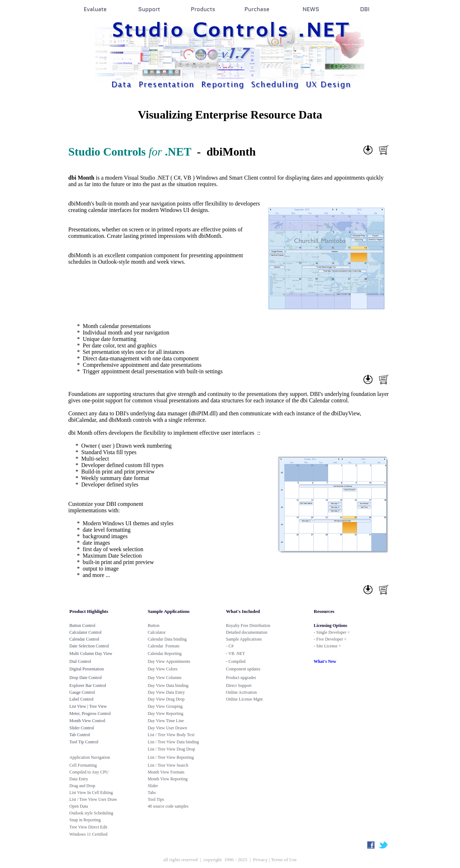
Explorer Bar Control (88, 685)
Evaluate (95, 9)
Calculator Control (86, 632)
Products (203, 9)
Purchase (257, 9)
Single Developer (331, 632)
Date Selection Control (89, 646)
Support (149, 9)
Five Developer (330, 639)
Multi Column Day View (91, 654)
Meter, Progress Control (90, 714)
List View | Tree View (88, 706)
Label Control (81, 699)
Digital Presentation (87, 669)
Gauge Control (82, 692)
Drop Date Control (86, 678)
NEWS (311, 9)
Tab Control (80, 735)
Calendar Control (84, 639)
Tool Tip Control (84, 742)
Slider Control (82, 728)
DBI (365, 9)
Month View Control (87, 721)
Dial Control (80, 661)
